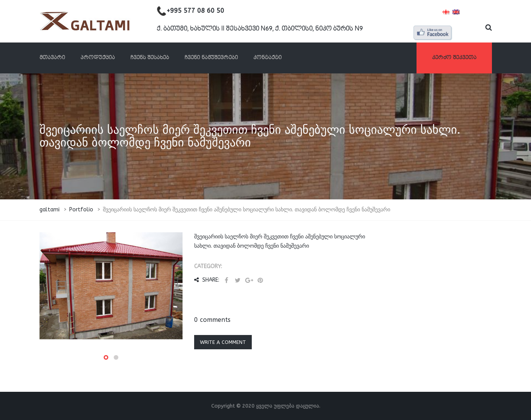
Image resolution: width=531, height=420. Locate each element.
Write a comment (223, 342)
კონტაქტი (267, 58)
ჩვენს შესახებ (150, 58)
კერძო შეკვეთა (454, 58)
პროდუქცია (98, 58)
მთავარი (52, 58)
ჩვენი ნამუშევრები (211, 58)
